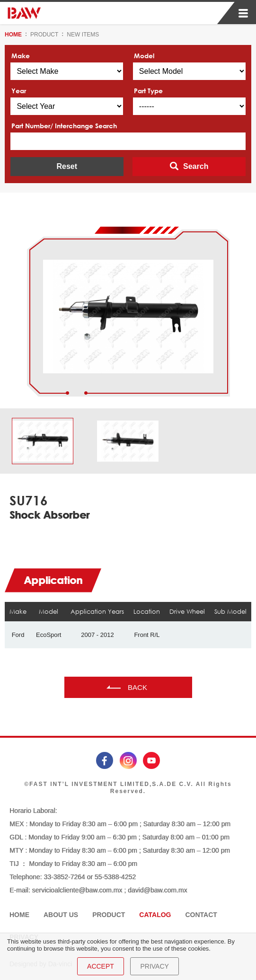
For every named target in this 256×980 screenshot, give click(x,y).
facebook (105, 760)
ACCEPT (101, 966)
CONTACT (201, 915)
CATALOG (155, 915)
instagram (128, 760)
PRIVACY (154, 966)
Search (196, 166)
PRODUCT (44, 35)
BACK (137, 687)
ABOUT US (61, 915)
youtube (151, 760)
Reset (67, 166)
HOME (13, 35)
